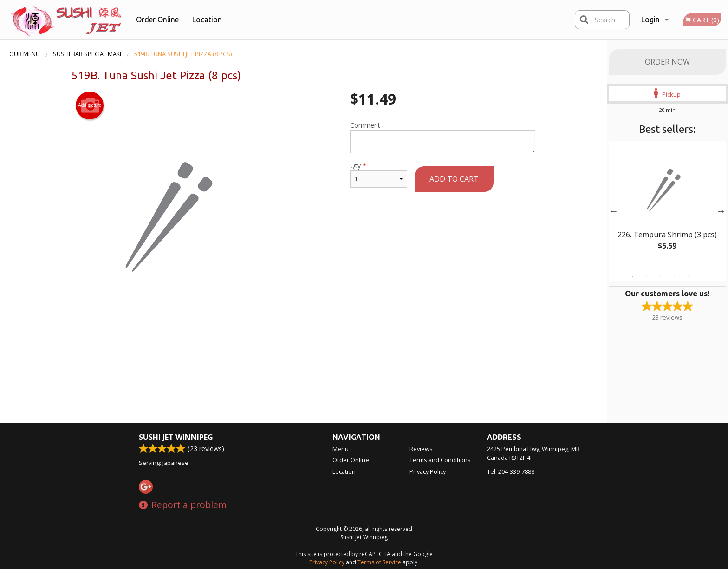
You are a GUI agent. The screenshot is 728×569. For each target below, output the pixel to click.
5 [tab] (688, 276)
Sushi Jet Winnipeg (176, 437)
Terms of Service (379, 562)
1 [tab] (632, 276)
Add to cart (454, 179)
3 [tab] (660, 276)
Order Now (667, 62)
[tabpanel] (667, 205)
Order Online (157, 20)
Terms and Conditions (440, 460)
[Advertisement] (303, 347)
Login (650, 20)
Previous (614, 211)
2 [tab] (646, 276)
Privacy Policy (428, 471)
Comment (443, 137)
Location (207, 20)
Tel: (511, 471)
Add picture (90, 105)
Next (721, 211)
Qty (378, 174)
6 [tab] (702, 276)
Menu (341, 449)
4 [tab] (674, 276)
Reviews (421, 449)
